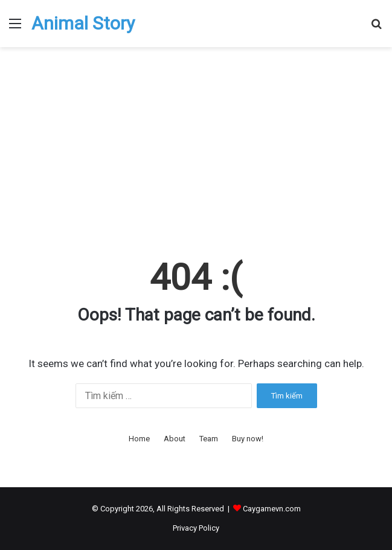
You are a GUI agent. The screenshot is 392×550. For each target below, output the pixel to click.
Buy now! (248, 439)
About (175, 439)
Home (139, 439)
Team (209, 439)
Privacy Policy (196, 528)
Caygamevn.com (272, 509)
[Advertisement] (196, 150)
